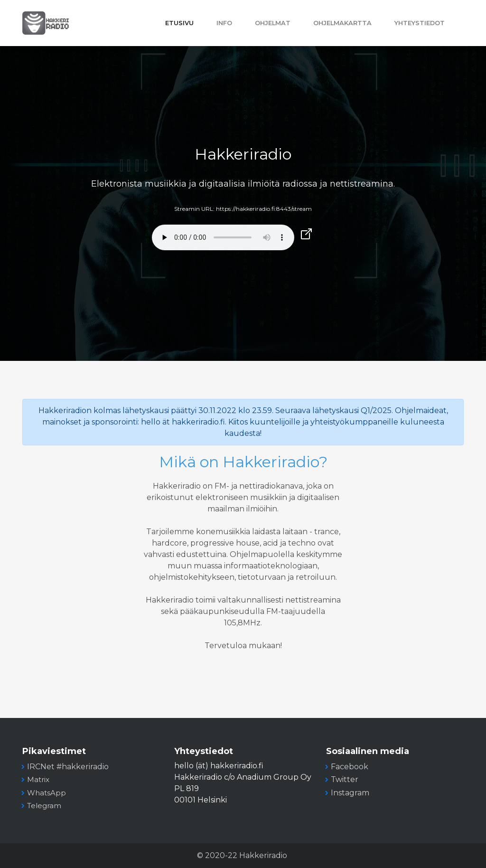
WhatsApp (47, 793)
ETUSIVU (179, 23)
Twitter (345, 779)
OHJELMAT (273, 23)
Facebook (350, 767)
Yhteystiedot (420, 23)
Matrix (38, 779)
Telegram (44, 806)
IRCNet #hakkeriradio (68, 767)
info (224, 23)
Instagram (350, 793)
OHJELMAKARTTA (342, 23)
